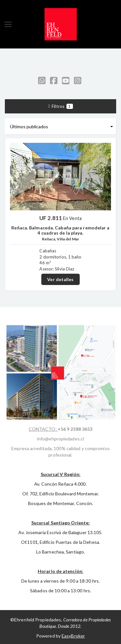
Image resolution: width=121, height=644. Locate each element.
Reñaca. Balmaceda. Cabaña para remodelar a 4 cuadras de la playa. (60, 230)
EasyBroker (73, 636)
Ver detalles (60, 279)
